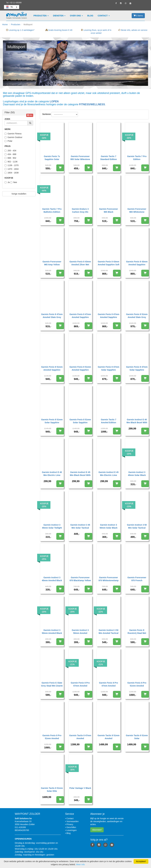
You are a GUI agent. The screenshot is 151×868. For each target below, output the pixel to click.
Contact (104, 16)
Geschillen (71, 827)
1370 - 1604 (12, 169)
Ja (7, 182)
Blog (90, 16)
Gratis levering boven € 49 (59, 30)
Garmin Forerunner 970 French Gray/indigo (137, 580)
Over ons (76, 16)
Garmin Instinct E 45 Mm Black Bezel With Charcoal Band (80, 475)
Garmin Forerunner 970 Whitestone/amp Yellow (108, 580)
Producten (41, 16)
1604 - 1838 (12, 173)
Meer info (80, 864)
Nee (14, 182)
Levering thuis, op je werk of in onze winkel (96, 32)
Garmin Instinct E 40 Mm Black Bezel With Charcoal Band (137, 422)
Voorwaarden (72, 821)
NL (9, 7)
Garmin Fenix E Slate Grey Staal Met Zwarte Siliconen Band (52, 686)
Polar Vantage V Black (80, 788)
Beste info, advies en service (133, 30)
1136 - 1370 (12, 165)
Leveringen (71, 830)
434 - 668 (10, 154)
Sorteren (47, 114)
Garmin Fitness (13, 134)
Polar (8, 141)
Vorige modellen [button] (19, 194)
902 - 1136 (11, 162)
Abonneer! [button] (97, 830)
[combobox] (12, 7)
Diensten (59, 16)
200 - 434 (10, 151)
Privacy (70, 824)
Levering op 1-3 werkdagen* (20, 30)
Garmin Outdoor (13, 137)
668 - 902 (10, 158)
